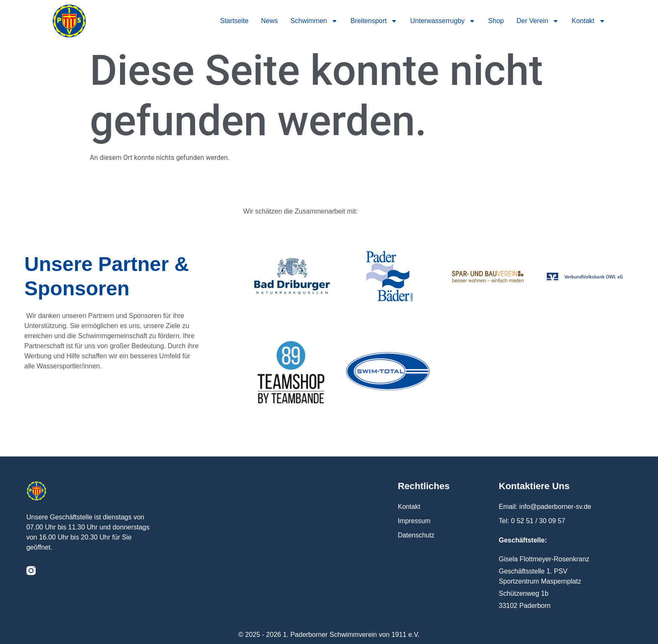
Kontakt (588, 21)
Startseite (234, 21)
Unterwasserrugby (443, 21)
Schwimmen (314, 21)
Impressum (414, 521)
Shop (496, 21)
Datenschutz (416, 535)
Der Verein (538, 21)
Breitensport (374, 21)
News (269, 21)
